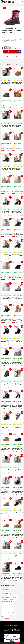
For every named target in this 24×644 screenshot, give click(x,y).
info (10, 86)
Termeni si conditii (9, 629)
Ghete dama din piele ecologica (10, 597)
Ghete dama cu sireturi (8, 605)
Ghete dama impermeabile (9, 613)
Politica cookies (16, 631)
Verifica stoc (14, 52)
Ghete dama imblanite (8, 609)
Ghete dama (5, 617)
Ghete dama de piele (7, 601)
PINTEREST (15, 625)
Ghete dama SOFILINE (8, 593)
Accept (17, 643)
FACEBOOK (8, 625)
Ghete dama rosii (6, 590)
